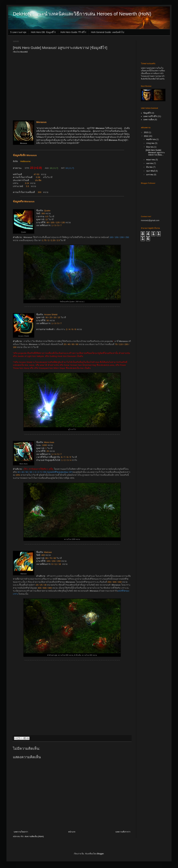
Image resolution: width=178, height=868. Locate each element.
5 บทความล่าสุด (18, 32)
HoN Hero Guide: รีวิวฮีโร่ (73, 32)
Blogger (100, 854)
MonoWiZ (24, 52)
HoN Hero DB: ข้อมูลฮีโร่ (43, 32)
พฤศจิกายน (151, 139)
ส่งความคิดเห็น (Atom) (34, 836)
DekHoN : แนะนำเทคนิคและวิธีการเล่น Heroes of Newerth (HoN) (82, 14)
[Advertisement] (30, 86)
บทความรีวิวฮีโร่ (150, 116)
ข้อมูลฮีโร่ (147, 113)
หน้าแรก (72, 832)
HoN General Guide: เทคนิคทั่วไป (108, 32)
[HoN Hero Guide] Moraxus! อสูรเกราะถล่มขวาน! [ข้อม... (155, 152)
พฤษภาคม (151, 160)
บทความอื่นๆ (149, 120)
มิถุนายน (150, 147)
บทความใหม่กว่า (21, 832)
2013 (146, 132)
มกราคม (150, 175)
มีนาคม (150, 167)
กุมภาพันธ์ (151, 171)
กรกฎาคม (151, 143)
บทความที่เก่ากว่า (123, 832)
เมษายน (150, 163)
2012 (146, 136)
